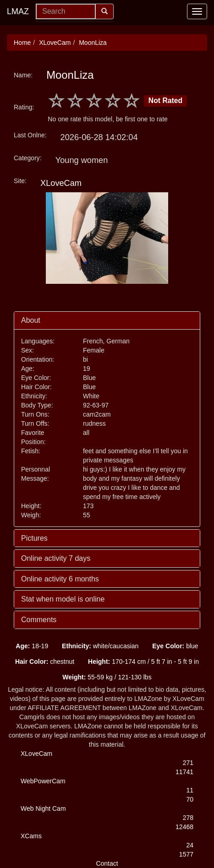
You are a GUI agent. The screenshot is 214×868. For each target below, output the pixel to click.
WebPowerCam (43, 781)
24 (190, 845)
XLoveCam (55, 43)
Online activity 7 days (56, 558)
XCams (31, 836)
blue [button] (175, 646)
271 (188, 763)
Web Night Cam (43, 808)
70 (190, 799)
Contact (107, 863)
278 (188, 818)
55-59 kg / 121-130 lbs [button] (107, 677)
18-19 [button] (32, 646)
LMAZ (18, 11)
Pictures (34, 538)
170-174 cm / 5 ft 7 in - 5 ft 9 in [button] (143, 662)
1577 (186, 854)
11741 (184, 772)
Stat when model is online (63, 599)
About (31, 320)
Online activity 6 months (60, 579)
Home (22, 43)
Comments (39, 620)
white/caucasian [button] (100, 646)
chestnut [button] (45, 662)
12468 (184, 827)
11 (190, 790)
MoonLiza (93, 43)
